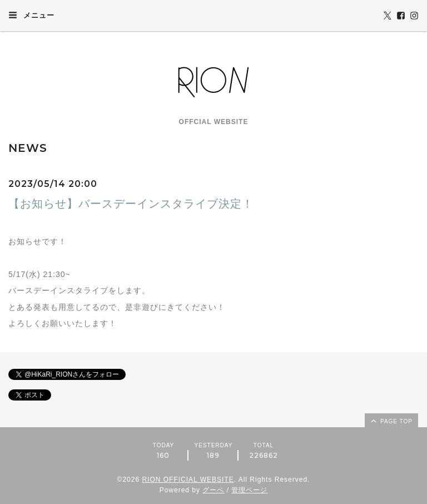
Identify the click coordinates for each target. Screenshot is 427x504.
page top (391, 421)
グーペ (213, 490)
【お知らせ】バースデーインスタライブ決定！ (131, 204)
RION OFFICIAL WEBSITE (188, 480)
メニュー (31, 15)
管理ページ (249, 490)
